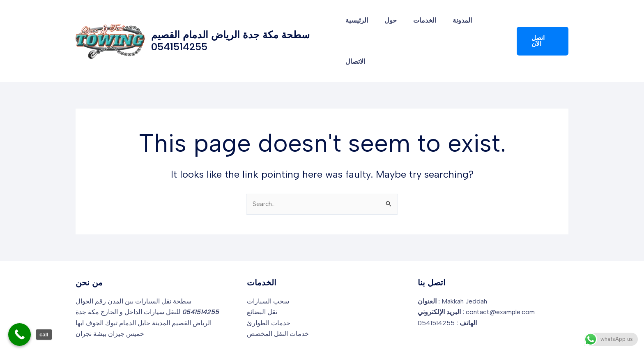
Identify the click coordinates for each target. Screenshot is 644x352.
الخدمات (423, 24)
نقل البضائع (262, 279)
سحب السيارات (268, 268)
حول (392, 24)
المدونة (457, 24)
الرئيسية (361, 24)
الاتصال (490, 24)
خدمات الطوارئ (269, 290)
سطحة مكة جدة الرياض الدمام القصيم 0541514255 (230, 24)
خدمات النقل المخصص (278, 301)
